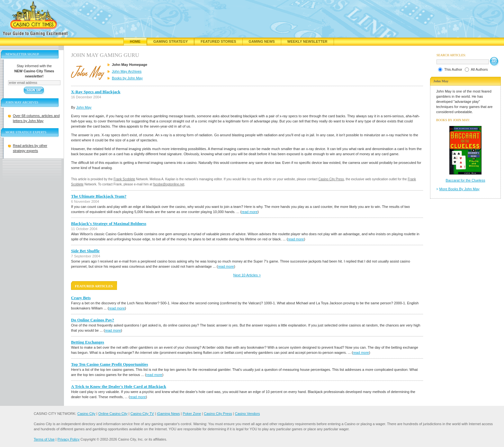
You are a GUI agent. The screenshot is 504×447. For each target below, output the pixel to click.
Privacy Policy (68, 439)
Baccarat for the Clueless (466, 180)
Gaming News (262, 41)
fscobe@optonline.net (169, 184)
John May (84, 107)
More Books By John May (459, 189)
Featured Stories (218, 41)
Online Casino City (113, 414)
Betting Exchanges (88, 342)
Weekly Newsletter (307, 41)
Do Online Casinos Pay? (93, 320)
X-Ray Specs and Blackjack (96, 92)
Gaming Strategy (171, 41)
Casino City (86, 414)
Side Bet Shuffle (85, 251)
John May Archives (127, 71)
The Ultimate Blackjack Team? (99, 196)
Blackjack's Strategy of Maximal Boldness (109, 223)
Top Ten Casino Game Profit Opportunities (109, 364)
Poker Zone (192, 414)
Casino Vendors (248, 414)
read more (249, 212)
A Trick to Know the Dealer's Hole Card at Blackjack (119, 386)
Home (135, 41)
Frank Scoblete (124, 179)
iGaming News (168, 414)
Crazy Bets (81, 298)
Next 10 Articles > (247, 275)
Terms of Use (44, 439)
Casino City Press (331, 179)
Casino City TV (142, 414)
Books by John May (127, 78)
